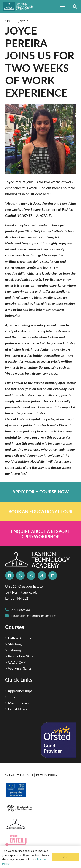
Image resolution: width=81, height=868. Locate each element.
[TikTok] (42, 576)
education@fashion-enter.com (33, 616)
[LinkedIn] (53, 576)
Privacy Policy (47, 774)
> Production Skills (19, 656)
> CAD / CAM (16, 662)
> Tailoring (13, 650)
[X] (20, 576)
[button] (63, 6)
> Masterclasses (17, 703)
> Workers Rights (18, 668)
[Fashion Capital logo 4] (40, 824)
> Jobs (10, 697)
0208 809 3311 (22, 609)
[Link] (40, 492)
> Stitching (13, 644)
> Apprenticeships (19, 691)
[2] (40, 790)
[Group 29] (40, 841)
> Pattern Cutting (18, 638)
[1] (40, 807)
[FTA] (20, 7)
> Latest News (16, 709)
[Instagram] (31, 576)
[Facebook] (10, 576)
